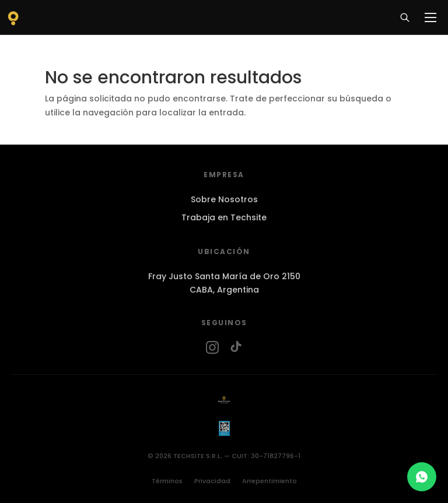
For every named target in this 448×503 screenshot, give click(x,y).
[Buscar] (405, 17)
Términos (167, 481)
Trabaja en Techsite (224, 217)
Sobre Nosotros (224, 199)
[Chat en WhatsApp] (422, 477)
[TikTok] (236, 347)
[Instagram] (212, 347)
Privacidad (212, 481)
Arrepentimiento (269, 481)
